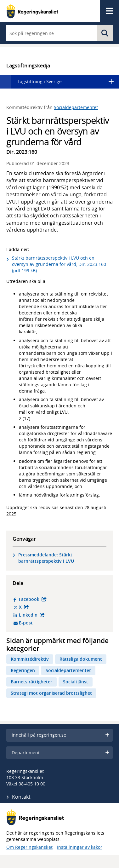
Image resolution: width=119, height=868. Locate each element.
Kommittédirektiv (30, 659)
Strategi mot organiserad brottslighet (51, 693)
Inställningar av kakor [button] (80, 847)
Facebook (61, 599)
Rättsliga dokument (81, 659)
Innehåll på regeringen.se (60, 735)
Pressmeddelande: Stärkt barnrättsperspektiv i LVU (46, 558)
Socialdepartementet (76, 107)
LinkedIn (61, 615)
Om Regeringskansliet (29, 847)
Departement (60, 753)
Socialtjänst (76, 682)
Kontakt (21, 797)
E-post (50, 623)
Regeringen (23, 670)
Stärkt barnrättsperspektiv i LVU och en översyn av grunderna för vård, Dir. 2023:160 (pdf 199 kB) (59, 264)
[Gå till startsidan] (32, 11)
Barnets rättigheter (31, 682)
